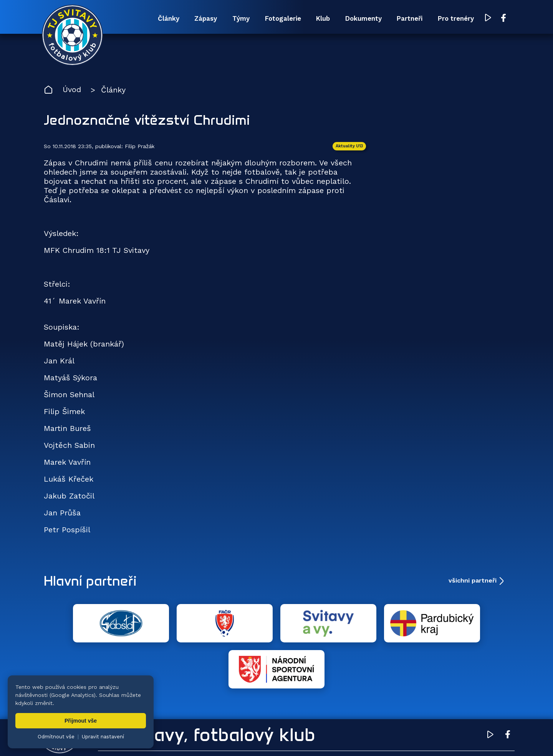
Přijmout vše (81, 721)
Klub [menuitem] (319, 18)
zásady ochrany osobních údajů (375, 739)
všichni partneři (473, 580)
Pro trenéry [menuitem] (454, 18)
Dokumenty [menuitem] (360, 18)
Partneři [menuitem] (407, 18)
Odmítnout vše (56, 737)
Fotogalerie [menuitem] (278, 18)
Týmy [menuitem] (235, 18)
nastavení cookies (306, 739)
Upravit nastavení (103, 737)
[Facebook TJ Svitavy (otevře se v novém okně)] (502, 18)
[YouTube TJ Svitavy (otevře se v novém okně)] (487, 19)
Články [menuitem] (161, 18)
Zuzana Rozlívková (160, 739)
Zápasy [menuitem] (199, 18)
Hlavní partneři (91, 581)
